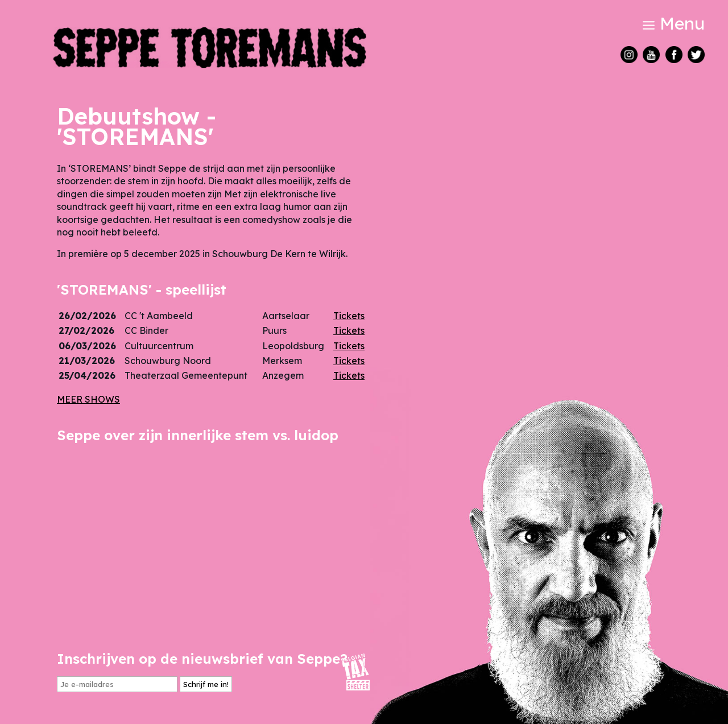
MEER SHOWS (88, 399)
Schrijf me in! (206, 684)
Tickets (349, 316)
